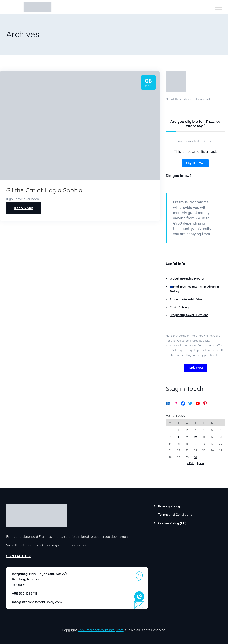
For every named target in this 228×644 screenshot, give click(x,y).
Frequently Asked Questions (189, 315)
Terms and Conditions (175, 515)
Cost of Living (179, 307)
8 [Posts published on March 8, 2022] (179, 437)
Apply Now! (195, 368)
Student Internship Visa (186, 299)
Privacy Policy (169, 506)
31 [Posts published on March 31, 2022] (195, 457)
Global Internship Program (188, 279)
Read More (24, 208)
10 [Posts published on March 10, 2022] (195, 437)
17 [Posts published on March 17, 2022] (195, 444)
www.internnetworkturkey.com (101, 630)
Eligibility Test (195, 163)
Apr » (200, 463)
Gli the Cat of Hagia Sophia (44, 190)
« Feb (191, 463)
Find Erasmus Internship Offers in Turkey (194, 289)
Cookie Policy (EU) (172, 523)
